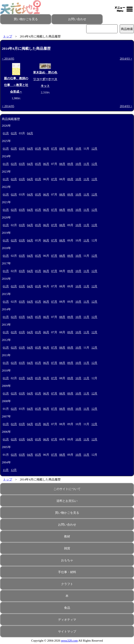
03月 (22, 149)
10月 (78, 149)
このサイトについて (67, 489)
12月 (94, 149)
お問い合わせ (77, 19)
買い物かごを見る (26, 19)
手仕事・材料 (67, 572)
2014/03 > (126, 59)
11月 (86, 164)
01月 (6, 133)
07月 (54, 149)
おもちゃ (67, 560)
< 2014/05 (8, 59)
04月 (30, 133)
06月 (46, 149)
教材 (67, 536)
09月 (70, 149)
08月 (62, 149)
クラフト (67, 584)
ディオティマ (67, 620)
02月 (14, 133)
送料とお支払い (67, 501)
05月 (38, 149)
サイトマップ (67, 632)
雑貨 (67, 548)
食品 (67, 608)
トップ (8, 36)
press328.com (69, 641)
